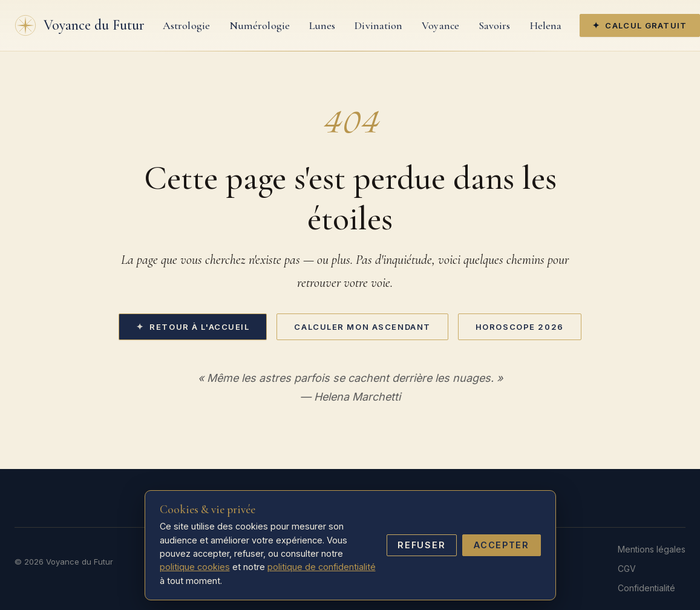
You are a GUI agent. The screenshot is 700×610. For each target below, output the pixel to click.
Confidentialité (646, 588)
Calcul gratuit (646, 25)
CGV (627, 569)
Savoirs (495, 25)
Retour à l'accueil (199, 327)
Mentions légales (652, 549)
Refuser (421, 545)
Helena (546, 25)
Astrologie (186, 25)
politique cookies (195, 567)
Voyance (440, 25)
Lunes (322, 25)
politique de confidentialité (322, 567)
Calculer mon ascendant (362, 327)
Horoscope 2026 (520, 327)
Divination (378, 25)
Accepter (502, 545)
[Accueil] (80, 25)
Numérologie (260, 25)
